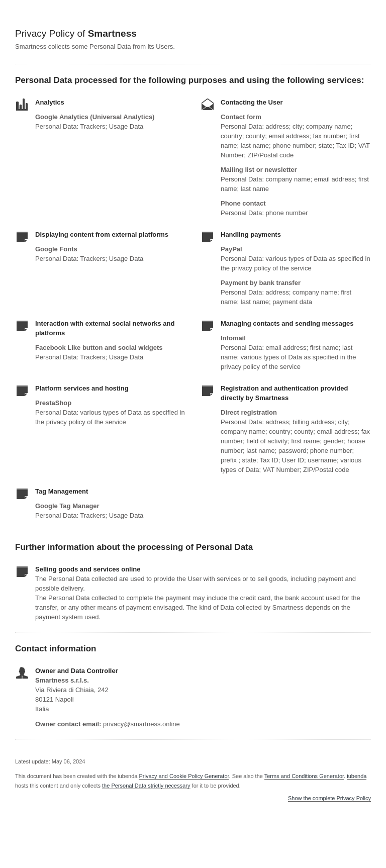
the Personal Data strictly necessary (146, 786)
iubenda (357, 776)
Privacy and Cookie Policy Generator (184, 776)
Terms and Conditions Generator (304, 776)
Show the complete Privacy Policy (329, 798)
